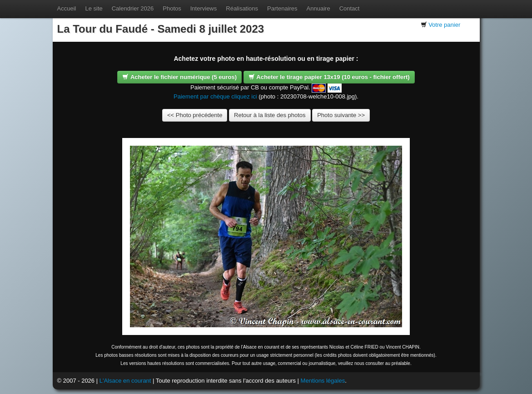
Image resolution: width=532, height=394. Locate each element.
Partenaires (282, 8)
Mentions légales (323, 381)
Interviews (204, 8)
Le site (94, 8)
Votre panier (444, 25)
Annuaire (318, 8)
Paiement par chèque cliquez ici (215, 96)
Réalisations (242, 8)
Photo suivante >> (341, 115)
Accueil (67, 8)
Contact (350, 8)
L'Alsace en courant (125, 381)
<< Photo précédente (195, 115)
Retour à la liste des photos (270, 115)
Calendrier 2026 (133, 8)
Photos (172, 8)
